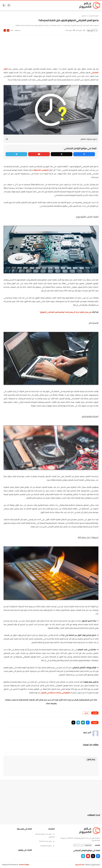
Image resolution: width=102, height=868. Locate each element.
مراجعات (27, 5)
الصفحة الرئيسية (94, 16)
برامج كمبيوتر (73, 5)
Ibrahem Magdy (24, 865)
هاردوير (22, 5)
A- (5, 30)
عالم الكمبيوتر (80, 865)
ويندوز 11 (61, 5)
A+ (8, 30)
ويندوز (67, 5)
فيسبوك (56, 5)
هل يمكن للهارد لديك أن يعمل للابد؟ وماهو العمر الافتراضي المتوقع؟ (66, 312)
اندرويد (37, 5)
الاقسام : (97, 845)
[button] (88, 723)
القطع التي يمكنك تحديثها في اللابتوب (55, 693)
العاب (41, 5)
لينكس (45, 5)
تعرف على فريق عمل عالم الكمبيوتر (45, 835)
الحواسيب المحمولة (41, 170)
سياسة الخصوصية (48, 846)
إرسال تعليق (91, 759)
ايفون (32, 5)
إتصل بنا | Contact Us (47, 841)
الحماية (50, 5)
